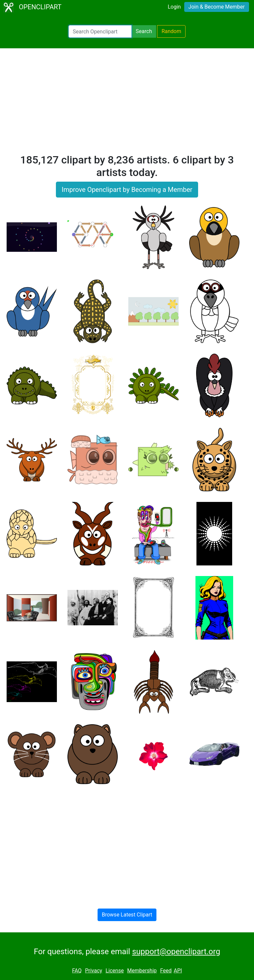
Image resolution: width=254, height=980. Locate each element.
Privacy (94, 971)
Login (174, 7)
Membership (142, 971)
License (115, 971)
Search (144, 31)
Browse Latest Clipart (127, 915)
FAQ (77, 971)
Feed (166, 971)
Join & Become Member (217, 7)
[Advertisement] (127, 104)
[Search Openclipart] (100, 31)
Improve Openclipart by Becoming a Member (127, 190)
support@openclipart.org (176, 952)
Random (171, 31)
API (178, 971)
